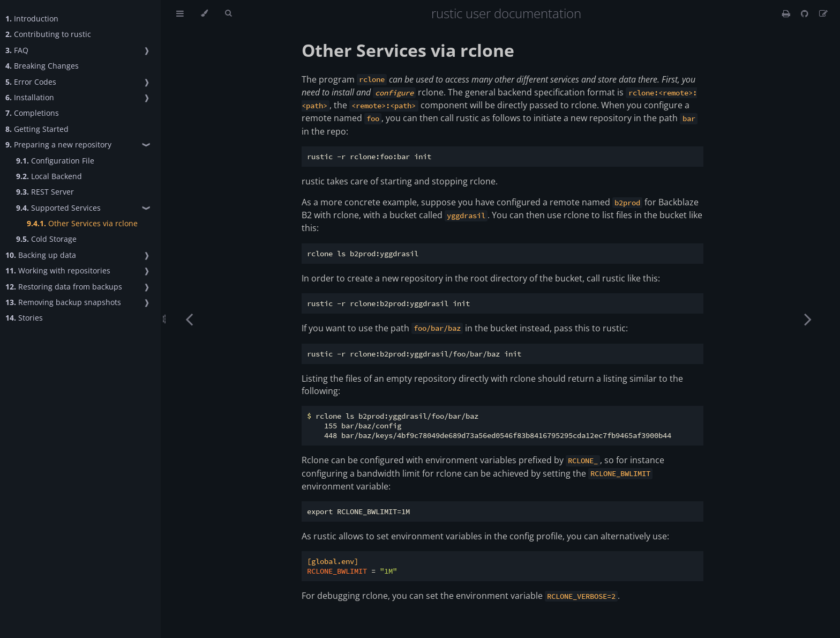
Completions (32, 113)
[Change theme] (204, 13)
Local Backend (49, 176)
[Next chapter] (808, 319)
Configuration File (55, 161)
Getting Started (37, 129)
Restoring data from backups (64, 287)
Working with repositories (58, 270)
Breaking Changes (42, 66)
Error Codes (31, 82)
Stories (24, 318)
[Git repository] (806, 13)
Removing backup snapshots (63, 302)
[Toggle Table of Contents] (180, 13)
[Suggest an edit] (823, 13)
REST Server (45, 192)
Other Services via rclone (82, 223)
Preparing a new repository (58, 144)
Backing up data (41, 255)
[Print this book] (787, 13)
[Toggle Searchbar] (228, 13)
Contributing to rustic (48, 34)
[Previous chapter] (189, 319)
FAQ (17, 50)
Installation (30, 97)
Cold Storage (46, 239)
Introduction (32, 18)
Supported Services (58, 208)
